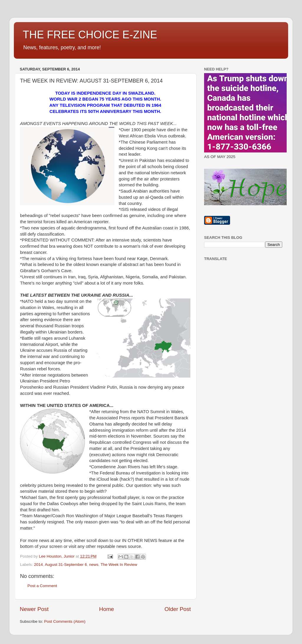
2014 (38, 565)
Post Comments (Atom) (65, 621)
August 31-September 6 (66, 565)
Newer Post (34, 609)
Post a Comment (42, 586)
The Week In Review (119, 565)
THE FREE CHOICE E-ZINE (90, 35)
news (94, 565)
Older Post (178, 609)
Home (106, 609)
